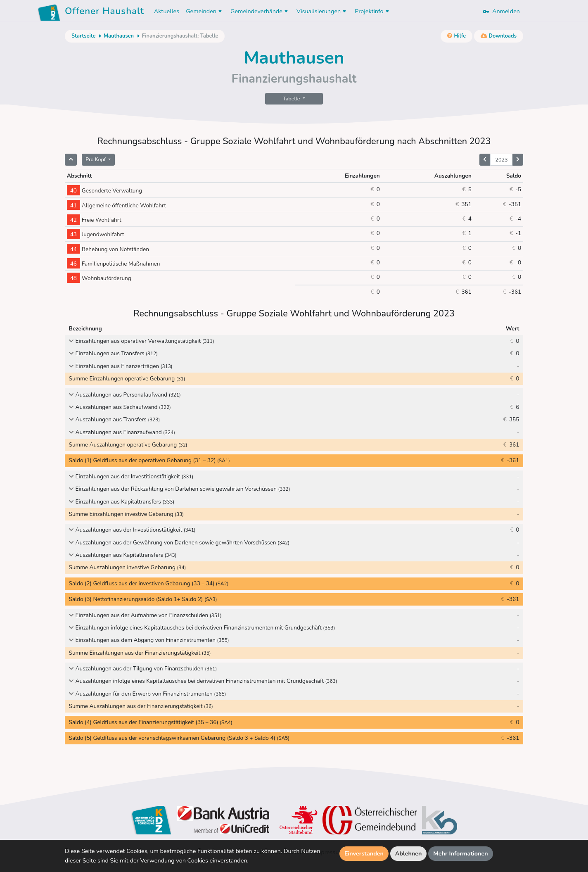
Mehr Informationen (461, 853)
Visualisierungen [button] (322, 11)
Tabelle (292, 99)
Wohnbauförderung (99, 278)
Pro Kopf (96, 159)
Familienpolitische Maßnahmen (114, 264)
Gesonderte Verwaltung (104, 191)
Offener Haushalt (104, 12)
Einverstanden (364, 853)
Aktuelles (167, 11)
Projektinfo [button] (373, 11)
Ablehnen (409, 853)
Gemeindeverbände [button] (260, 11)
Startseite (83, 36)
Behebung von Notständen (108, 249)
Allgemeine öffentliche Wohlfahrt (116, 206)
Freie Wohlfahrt (94, 220)
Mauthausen (119, 36)
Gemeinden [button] (205, 11)
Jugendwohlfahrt (96, 234)
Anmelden (501, 11)
